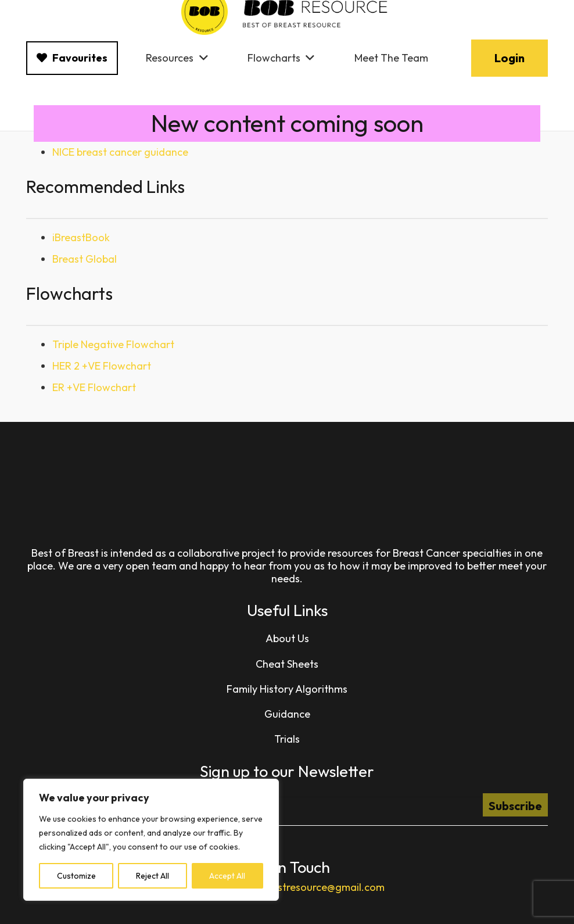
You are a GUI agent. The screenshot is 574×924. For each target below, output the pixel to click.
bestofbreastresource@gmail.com (305, 887)
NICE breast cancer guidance (120, 152)
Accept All (227, 876)
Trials (287, 739)
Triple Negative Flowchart (113, 344)
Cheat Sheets (287, 664)
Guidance (287, 714)
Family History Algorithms (287, 689)
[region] (151, 840)
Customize (76, 876)
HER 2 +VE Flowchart (102, 366)
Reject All (153, 876)
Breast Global (85, 259)
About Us (287, 638)
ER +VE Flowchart (94, 387)
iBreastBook (81, 237)
